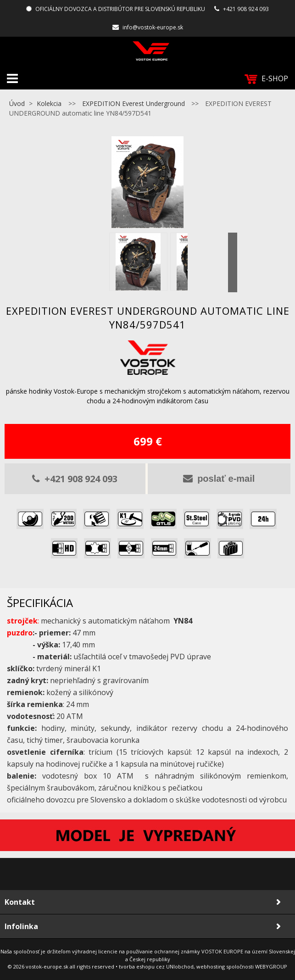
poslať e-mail (219, 479)
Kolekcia (49, 103)
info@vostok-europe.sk (153, 27)
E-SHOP (266, 79)
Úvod (17, 103)
